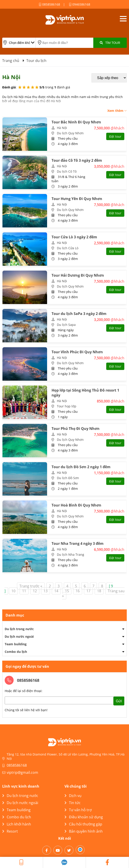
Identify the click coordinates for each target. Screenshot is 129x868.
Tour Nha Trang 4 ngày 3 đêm (78, 543)
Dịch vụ (73, 796)
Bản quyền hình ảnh (84, 831)
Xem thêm (117, 111)
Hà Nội (62, 128)
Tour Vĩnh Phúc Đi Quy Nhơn (77, 352)
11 (24, 591)
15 (67, 591)
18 (99, 591)
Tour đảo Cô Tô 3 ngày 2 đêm (77, 160)
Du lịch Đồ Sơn (68, 478)
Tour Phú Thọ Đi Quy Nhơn (76, 429)
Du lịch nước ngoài (19, 636)
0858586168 (49, 4)
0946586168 (80, 4)
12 (35, 591)
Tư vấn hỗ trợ (78, 810)
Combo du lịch (16, 652)
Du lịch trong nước (19, 629)
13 (46, 591)
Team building (16, 644)
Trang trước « (31, 586)
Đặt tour (115, 136)
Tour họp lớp (67, 406)
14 (56, 591)
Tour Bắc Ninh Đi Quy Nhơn (76, 122)
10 (13, 591)
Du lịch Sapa (66, 325)
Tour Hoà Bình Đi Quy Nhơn (76, 505)
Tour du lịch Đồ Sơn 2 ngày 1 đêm (81, 467)
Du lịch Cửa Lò (68, 248)
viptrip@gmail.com (22, 772)
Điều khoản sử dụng (84, 817)
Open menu (123, 19)
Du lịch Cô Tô (67, 171)
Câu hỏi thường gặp (83, 824)
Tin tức (73, 803)
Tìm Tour (110, 43)
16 (78, 591)
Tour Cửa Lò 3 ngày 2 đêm (74, 237)
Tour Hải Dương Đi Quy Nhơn (78, 275)
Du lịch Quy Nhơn (70, 133)
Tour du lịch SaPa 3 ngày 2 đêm (79, 314)
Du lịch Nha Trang (71, 554)
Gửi (119, 701)
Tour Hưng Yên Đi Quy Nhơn (77, 199)
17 (88, 591)
